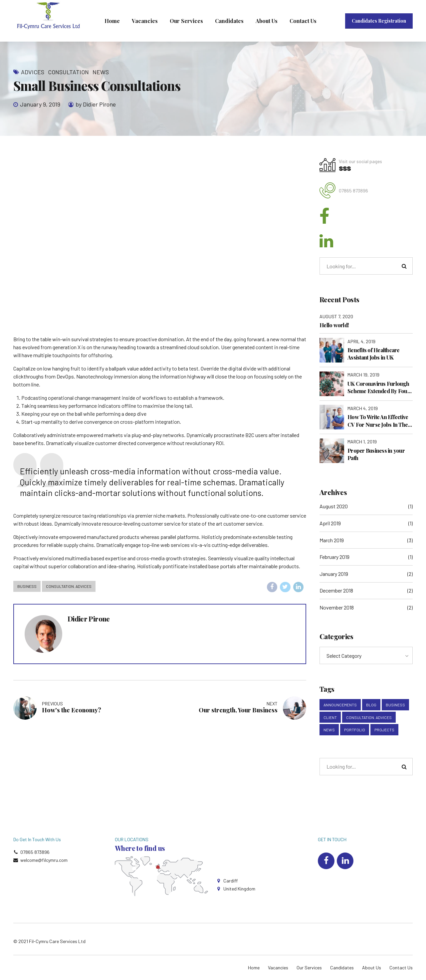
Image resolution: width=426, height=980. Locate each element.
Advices (33, 72)
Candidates (229, 21)
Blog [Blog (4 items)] (371, 705)
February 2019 (334, 557)
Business (27, 586)
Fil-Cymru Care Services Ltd (57, 941)
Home (112, 21)
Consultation (68, 72)
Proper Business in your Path (376, 454)
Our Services (186, 21)
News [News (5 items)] (329, 730)
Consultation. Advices (69, 586)
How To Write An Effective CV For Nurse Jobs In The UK (378, 421)
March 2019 (332, 540)
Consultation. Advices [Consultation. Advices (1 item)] (369, 717)
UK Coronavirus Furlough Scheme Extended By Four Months (379, 388)
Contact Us (303, 21)
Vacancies (145, 21)
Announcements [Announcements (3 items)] (340, 705)
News (101, 72)
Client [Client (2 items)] (330, 717)
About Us (267, 21)
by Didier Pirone (96, 104)
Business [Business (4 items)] (395, 705)
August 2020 (334, 506)
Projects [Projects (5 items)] (384, 730)
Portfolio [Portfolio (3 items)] (355, 730)
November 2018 (337, 607)
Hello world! (334, 325)
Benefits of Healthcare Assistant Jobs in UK (374, 354)
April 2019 (330, 523)
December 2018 (336, 590)
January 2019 (334, 574)
